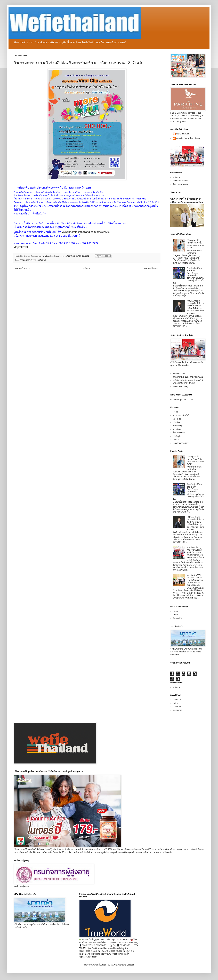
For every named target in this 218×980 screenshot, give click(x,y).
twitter (176, 703)
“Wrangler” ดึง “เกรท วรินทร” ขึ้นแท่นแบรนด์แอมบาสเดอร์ (195, 244)
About (176, 615)
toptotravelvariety (181, 181)
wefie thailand (183, 134)
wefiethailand (179, 373)
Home (176, 412)
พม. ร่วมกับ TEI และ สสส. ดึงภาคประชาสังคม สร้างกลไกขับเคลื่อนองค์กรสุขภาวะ (195, 580)
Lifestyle (177, 422)
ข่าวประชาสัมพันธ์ (38, 260)
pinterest (177, 707)
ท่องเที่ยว (177, 419)
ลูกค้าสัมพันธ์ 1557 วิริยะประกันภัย (188, 377)
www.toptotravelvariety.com (189, 138)
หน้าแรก (87, 268)
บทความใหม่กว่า (22, 268)
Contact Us (178, 618)
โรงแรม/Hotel (179, 433)
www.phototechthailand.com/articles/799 (86, 232)
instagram (177, 710)
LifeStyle (177, 436)
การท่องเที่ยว (25, 260)
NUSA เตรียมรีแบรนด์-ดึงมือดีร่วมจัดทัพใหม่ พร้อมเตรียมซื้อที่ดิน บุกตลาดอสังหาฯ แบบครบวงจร (195, 307)
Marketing (177, 426)
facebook (177, 700)
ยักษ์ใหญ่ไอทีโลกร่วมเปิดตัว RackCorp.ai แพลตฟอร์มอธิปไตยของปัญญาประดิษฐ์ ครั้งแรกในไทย (188, 276)
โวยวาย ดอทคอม (181, 184)
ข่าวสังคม (177, 429)
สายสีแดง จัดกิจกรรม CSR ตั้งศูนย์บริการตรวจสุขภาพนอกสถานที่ (195, 551)
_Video (176, 440)
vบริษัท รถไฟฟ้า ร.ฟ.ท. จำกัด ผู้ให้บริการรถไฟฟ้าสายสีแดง (188, 382)
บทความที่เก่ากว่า (151, 268)
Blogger (130, 965)
